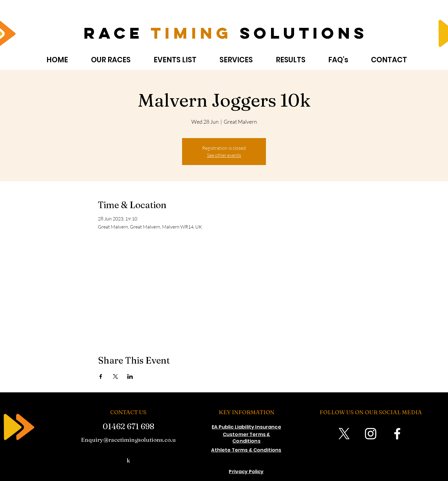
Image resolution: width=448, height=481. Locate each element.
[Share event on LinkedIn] (130, 376)
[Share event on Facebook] (101, 376)
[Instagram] (371, 434)
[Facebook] (397, 434)
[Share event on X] (115, 376)
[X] (344, 434)
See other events (224, 155)
